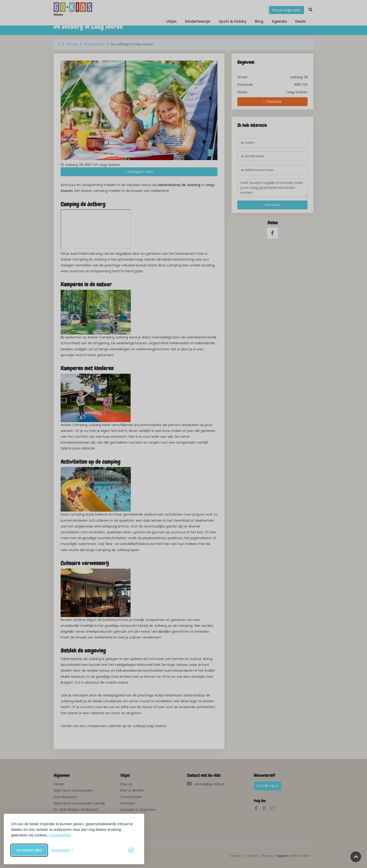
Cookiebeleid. (60, 835)
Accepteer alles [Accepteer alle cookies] (29, 850)
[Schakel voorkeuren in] (62, 850)
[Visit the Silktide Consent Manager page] (131, 850)
